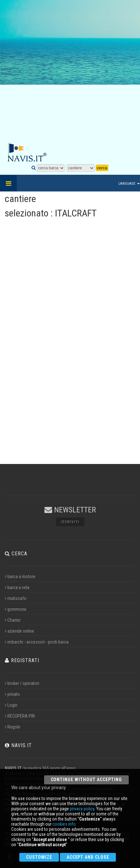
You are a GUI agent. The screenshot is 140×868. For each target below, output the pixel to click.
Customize (39, 857)
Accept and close (88, 857)
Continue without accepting (86, 780)
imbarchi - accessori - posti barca (37, 642)
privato (12, 694)
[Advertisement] (70, 71)
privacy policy (82, 809)
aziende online (19, 631)
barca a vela (17, 587)
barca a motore (20, 577)
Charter (13, 620)
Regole (13, 727)
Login (11, 705)
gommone (16, 609)
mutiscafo (16, 598)
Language (129, 184)
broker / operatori (22, 683)
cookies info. (65, 824)
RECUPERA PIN (20, 716)
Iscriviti (70, 522)
